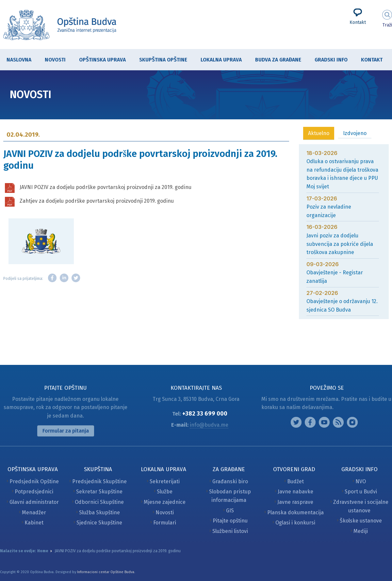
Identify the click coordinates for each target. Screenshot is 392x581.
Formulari (165, 523)
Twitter (76, 278)
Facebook (52, 278)
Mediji (361, 531)
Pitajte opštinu (230, 521)
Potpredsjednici (34, 492)
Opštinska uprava (99, 60)
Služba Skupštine (99, 513)
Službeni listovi (230, 531)
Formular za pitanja (66, 431)
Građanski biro (230, 481)
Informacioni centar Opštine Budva (106, 572)
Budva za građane (275, 60)
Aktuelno (319, 133)
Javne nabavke (295, 492)
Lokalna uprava (218, 60)
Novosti (55, 60)
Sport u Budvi (361, 492)
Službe (165, 492)
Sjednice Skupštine (99, 523)
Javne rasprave (295, 502)
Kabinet (34, 523)
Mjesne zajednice (165, 502)
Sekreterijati (165, 481)
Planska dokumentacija (295, 513)
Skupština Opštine (160, 60)
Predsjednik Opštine (34, 481)
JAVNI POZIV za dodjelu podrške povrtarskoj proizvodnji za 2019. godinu (106, 187)
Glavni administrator (34, 502)
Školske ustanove (361, 521)
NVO (361, 481)
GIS (230, 511)
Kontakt (358, 22)
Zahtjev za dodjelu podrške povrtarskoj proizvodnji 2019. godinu (97, 201)
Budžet (295, 481)
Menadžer (34, 513)
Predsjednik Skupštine (99, 481)
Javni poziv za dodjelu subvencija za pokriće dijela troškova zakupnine (340, 244)
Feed (338, 422)
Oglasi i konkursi (295, 523)
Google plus (324, 422)
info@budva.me (209, 425)
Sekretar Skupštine (99, 492)
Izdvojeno (355, 133)
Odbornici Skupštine (99, 502)
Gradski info (328, 60)
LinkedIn (64, 278)
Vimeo (352, 422)
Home (43, 551)
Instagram (296, 422)
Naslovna (19, 60)
